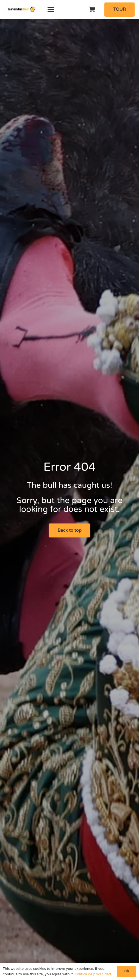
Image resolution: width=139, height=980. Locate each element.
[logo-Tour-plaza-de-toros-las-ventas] (21, 10)
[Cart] (92, 10)
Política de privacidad (93, 974)
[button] (51, 10)
